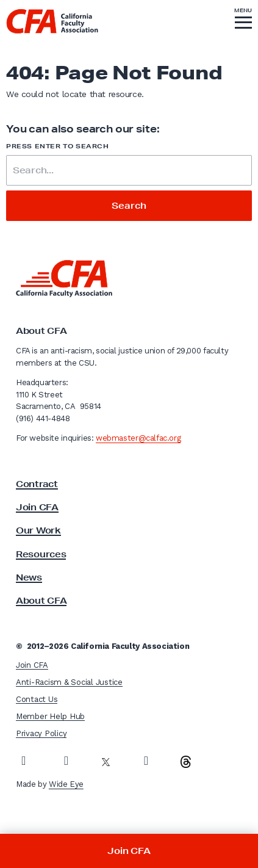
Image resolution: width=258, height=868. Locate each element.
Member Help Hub (50, 716)
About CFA (41, 601)
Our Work (38, 530)
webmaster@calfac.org (138, 438)
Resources (41, 554)
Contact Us (37, 699)
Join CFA (37, 507)
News (29, 577)
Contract (37, 484)
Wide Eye (66, 784)
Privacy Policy (41, 733)
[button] (243, 20)
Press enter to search (58, 146)
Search (129, 206)
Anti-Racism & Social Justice (69, 682)
